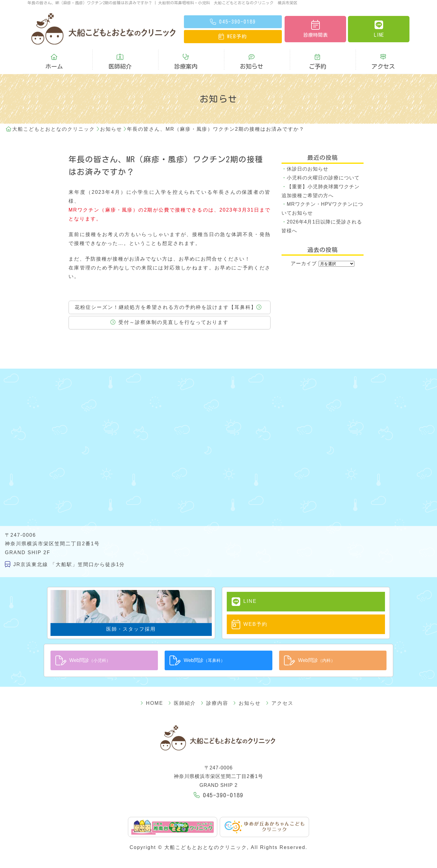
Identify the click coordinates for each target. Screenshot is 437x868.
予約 (233, 36)
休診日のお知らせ (308, 160)
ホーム (54, 57)
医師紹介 (120, 57)
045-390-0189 (219, 783)
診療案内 (186, 57)
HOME (163, 691)
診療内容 (215, 691)
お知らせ (252, 57)
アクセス (383, 57)
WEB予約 (244, 614)
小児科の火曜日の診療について (323, 169)
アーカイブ (304, 255)
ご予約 (317, 57)
